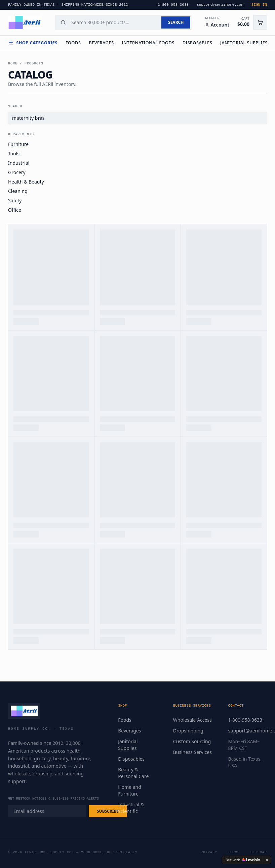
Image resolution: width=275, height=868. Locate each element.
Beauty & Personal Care (133, 773)
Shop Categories (33, 43)
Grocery (17, 172)
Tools (14, 154)
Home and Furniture (130, 790)
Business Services (192, 752)
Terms (234, 852)
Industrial (19, 163)
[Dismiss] (267, 860)
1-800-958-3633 (245, 720)
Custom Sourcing (192, 741)
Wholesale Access (192, 720)
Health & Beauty (26, 182)
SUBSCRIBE (108, 811)
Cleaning (18, 191)
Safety (15, 200)
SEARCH (176, 22)
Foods (73, 43)
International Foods (148, 43)
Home (13, 64)
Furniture (18, 144)
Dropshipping (188, 731)
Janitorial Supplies (244, 43)
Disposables (197, 43)
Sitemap (259, 852)
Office (15, 210)
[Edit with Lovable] (242, 860)
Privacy (209, 852)
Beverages (101, 43)
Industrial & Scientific (131, 808)
